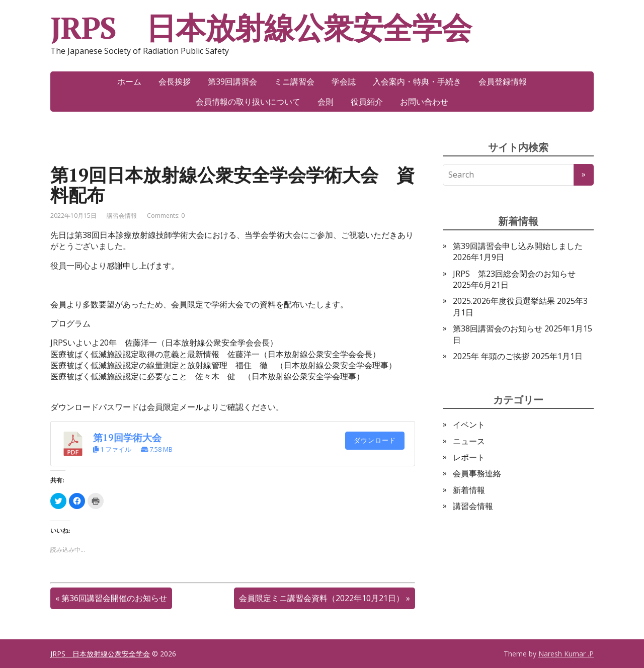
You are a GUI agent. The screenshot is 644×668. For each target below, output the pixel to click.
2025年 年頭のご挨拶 (491, 356)
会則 (326, 102)
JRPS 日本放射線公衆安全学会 (261, 28)
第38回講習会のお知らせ (498, 328)
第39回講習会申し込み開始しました (518, 246)
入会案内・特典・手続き (417, 81)
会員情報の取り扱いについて (248, 102)
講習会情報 (122, 216)
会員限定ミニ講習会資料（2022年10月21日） (321, 598)
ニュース (469, 441)
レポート (469, 457)
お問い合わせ (424, 102)
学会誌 (344, 81)
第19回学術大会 (127, 438)
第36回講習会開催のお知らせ (114, 598)
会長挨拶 (175, 81)
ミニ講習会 (294, 81)
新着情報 (469, 490)
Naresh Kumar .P (566, 654)
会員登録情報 (503, 81)
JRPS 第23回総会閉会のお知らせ (514, 274)
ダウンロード (375, 440)
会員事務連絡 (477, 473)
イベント (469, 425)
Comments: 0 (166, 216)
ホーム (129, 81)
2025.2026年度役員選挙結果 (504, 301)
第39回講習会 (232, 81)
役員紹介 (367, 102)
